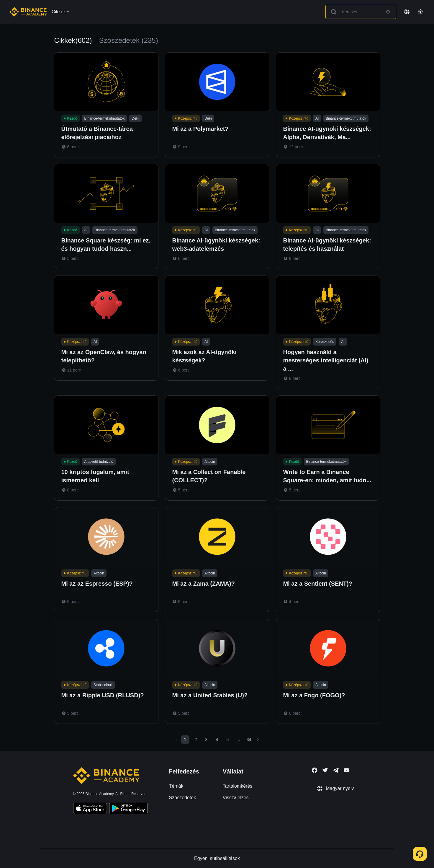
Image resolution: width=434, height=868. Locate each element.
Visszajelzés (236, 798)
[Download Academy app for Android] (128, 809)
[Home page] (28, 12)
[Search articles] (361, 12)
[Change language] (407, 12)
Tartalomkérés (238, 786)
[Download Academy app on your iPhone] (90, 809)
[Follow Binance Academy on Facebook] (315, 770)
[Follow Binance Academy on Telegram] (336, 770)
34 (249, 740)
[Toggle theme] (420, 12)
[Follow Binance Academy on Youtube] (346, 770)
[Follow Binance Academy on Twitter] (325, 770)
